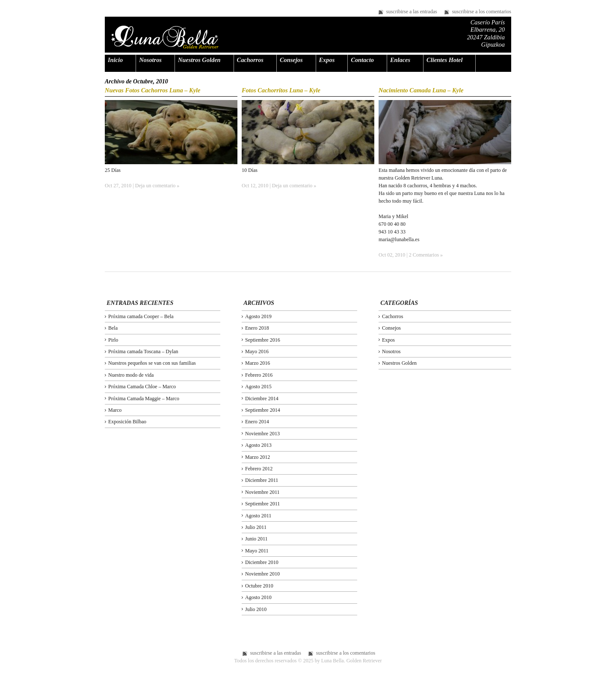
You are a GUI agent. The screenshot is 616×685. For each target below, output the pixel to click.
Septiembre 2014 (263, 410)
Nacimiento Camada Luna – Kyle (421, 90)
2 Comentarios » (426, 255)
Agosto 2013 (258, 445)
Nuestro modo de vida (131, 375)
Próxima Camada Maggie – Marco (144, 399)
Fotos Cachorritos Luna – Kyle (281, 90)
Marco (115, 410)
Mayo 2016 (257, 351)
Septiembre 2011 (262, 504)
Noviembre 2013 (262, 434)
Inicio (115, 60)
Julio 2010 (256, 609)
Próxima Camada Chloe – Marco (142, 387)
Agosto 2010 (258, 597)
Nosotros (150, 60)
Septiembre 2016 (263, 340)
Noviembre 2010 (262, 574)
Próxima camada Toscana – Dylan (143, 351)
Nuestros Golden (199, 60)
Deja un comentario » (157, 186)
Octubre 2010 (259, 586)
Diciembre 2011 (262, 480)
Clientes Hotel (444, 60)
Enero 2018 (257, 328)
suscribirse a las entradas (412, 12)
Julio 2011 (256, 527)
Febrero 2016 (259, 375)
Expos (327, 60)
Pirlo (113, 340)
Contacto (362, 60)
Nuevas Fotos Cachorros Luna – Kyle (153, 90)
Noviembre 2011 (262, 492)
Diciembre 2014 (262, 399)
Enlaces (400, 60)
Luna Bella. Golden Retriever (165, 37)
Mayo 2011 (257, 551)
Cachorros (250, 60)
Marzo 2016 (258, 363)
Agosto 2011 (258, 516)
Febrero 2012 (259, 469)
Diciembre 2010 (262, 562)
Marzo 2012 (258, 457)
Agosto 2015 (258, 387)
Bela (113, 328)
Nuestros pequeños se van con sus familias (152, 363)
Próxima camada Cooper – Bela (141, 316)
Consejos (291, 60)
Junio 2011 (256, 539)
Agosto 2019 (258, 316)
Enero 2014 (257, 422)
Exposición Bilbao (127, 422)
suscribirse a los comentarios (482, 12)
